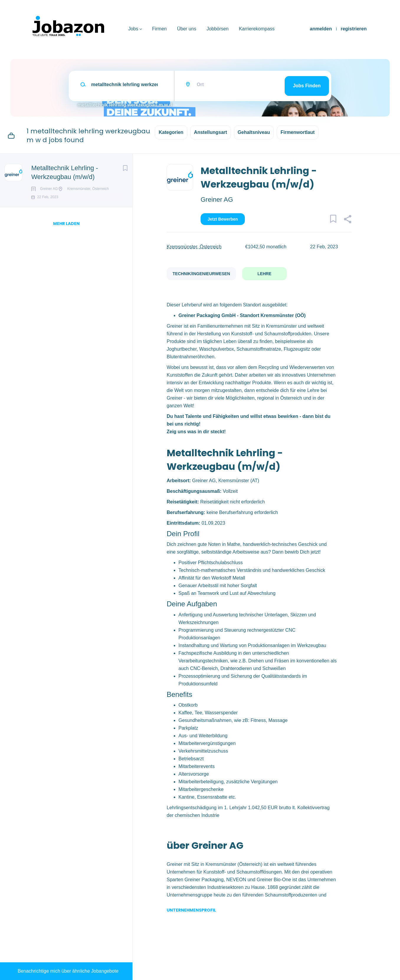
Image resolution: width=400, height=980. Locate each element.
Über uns (187, 29)
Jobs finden (307, 86)
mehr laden (66, 242)
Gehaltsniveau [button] (254, 132)
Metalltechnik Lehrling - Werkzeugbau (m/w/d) (65, 172)
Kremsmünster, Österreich (194, 247)
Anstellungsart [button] (211, 132)
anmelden (321, 29)
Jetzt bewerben (223, 219)
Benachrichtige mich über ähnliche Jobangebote (68, 971)
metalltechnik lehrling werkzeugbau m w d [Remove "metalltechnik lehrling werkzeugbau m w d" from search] (125, 105)
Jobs (133, 29)
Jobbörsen (218, 29)
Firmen (159, 29)
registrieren (354, 29)
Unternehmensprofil (191, 910)
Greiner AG (217, 200)
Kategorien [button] (171, 132)
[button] (347, 220)
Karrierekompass (257, 29)
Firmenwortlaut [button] (298, 132)
